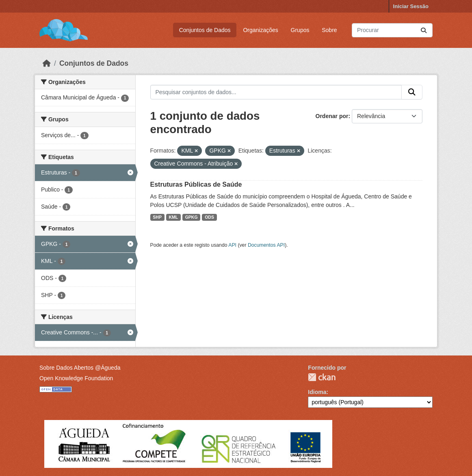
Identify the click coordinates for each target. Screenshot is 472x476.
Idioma (317, 392)
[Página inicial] (47, 63)
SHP (157, 217)
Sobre (329, 30)
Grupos (300, 30)
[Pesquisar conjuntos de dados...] (392, 30)
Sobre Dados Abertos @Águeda (80, 368)
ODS (209, 217)
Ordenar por (332, 116)
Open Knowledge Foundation (76, 378)
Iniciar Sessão (411, 6)
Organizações (260, 30)
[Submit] (424, 30)
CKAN (322, 377)
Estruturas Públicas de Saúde (196, 184)
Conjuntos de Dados (205, 30)
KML (173, 217)
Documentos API (266, 245)
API (232, 245)
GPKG (192, 217)
